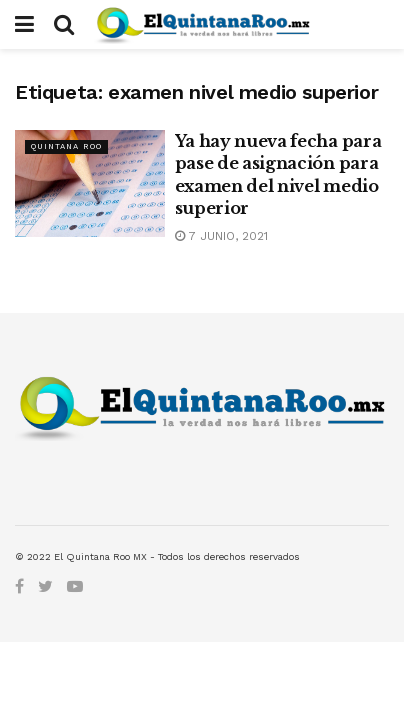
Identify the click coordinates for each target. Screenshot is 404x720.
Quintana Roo (66, 146)
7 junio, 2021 (221, 236)
